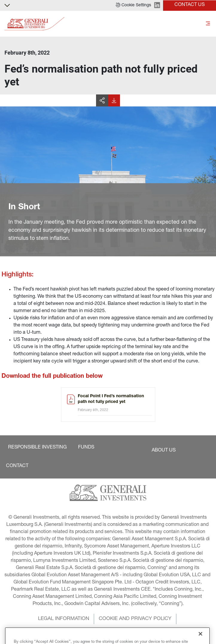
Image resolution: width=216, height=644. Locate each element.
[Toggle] (208, 24)
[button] (133, 5)
